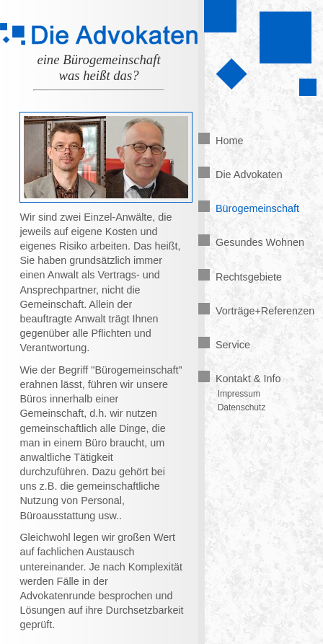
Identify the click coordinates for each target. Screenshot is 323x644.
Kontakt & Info (239, 379)
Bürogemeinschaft (249, 208)
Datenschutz (242, 407)
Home (221, 141)
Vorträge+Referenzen (256, 311)
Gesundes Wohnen (251, 242)
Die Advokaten (240, 175)
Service (224, 345)
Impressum (239, 394)
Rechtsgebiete (240, 277)
